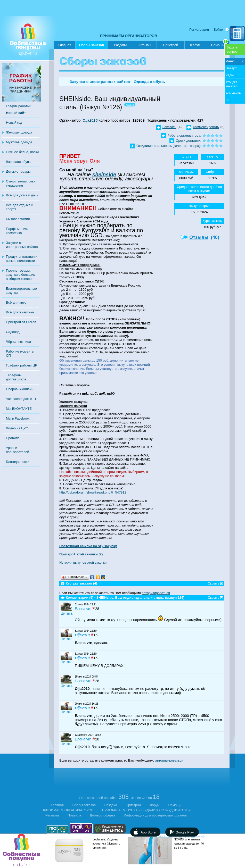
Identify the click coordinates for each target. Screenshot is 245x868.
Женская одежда (19, 132)
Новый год (14, 123)
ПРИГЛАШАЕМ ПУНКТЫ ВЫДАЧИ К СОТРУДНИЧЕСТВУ (146, 810)
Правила (13, 438)
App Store (148, 832)
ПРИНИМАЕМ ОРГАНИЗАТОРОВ (129, 36)
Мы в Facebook (18, 418)
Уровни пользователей (18, 450)
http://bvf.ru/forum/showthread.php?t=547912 (93, 492)
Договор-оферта (103, 815)
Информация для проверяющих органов (155, 815)
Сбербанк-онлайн (20, 389)
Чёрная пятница (18, 342)
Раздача (111, 805)
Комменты (233, 93)
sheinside (104, 174)
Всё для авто (16, 302)
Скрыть (214, 583)
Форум (195, 45)
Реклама (52, 815)
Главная (65, 45)
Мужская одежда (19, 142)
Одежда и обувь (149, 82)
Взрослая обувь (18, 162)
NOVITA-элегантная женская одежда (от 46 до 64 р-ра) (189, 844)
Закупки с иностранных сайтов (22, 245)
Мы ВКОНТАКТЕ (19, 409)
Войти (218, 30)
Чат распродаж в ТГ (21, 399)
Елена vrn (83, 609)
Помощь (220, 44)
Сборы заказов (91, 46)
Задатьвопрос (232, 49)
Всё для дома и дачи (22, 195)
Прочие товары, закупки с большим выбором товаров (21, 275)
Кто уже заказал (231, 84)
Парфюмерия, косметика (17, 231)
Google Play (185, 832)
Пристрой (170, 45)
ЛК (227, 100)
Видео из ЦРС (17, 428)
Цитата (67, 613)
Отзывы (145, 45)
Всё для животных (20, 312)
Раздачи (120, 45)
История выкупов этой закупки (83, 562)
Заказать (169, 127)
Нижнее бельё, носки (22, 152)
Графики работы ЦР (22, 365)
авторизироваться (156, 593)
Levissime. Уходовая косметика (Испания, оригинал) (106, 844)
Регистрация (199, 30)
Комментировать (206, 127)
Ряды (230, 75)
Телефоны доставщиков (16, 377)
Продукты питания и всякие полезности (22, 259)
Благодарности (18, 462)
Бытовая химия (18, 219)
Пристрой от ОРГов (21, 322)
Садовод (13, 332)
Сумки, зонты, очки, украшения (21, 183)
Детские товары (18, 172)
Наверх (231, 68)
